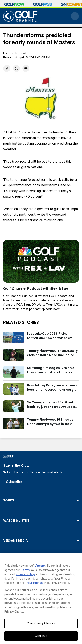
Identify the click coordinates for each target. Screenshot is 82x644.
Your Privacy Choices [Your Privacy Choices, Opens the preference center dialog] (41, 624)
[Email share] (26, 68)
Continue (41, 637)
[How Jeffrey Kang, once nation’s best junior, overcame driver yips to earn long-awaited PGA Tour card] (14, 389)
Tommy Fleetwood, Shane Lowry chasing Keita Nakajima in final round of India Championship (52, 353)
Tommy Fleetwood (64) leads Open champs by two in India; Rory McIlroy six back (50, 422)
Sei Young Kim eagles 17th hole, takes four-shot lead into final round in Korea (51, 370)
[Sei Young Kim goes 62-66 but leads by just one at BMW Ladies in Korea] (14, 406)
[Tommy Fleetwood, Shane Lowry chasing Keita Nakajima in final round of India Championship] (14, 355)
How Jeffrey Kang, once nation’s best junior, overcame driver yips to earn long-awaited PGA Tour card (53, 388)
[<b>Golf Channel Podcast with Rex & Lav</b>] (41, 261)
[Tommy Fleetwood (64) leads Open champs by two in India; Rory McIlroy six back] (14, 423)
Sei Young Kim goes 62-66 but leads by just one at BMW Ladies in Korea (52, 405)
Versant (40, 566)
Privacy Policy (25, 575)
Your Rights (34, 584)
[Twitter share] (16, 68)
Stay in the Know (16, 466)
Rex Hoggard (17, 53)
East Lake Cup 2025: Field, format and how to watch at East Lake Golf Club (49, 336)
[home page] (20, 16)
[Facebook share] (7, 68)
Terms (25, 571)
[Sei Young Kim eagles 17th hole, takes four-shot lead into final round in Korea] (14, 372)
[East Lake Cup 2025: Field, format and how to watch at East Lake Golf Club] (14, 338)
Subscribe (14, 482)
